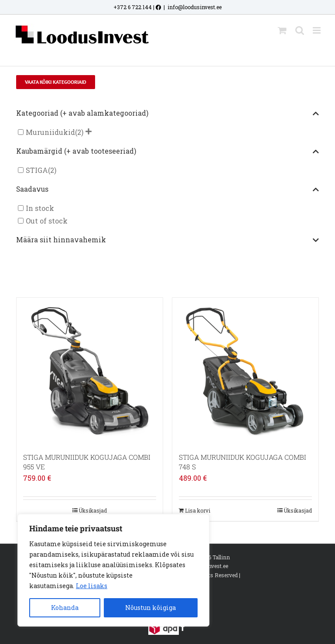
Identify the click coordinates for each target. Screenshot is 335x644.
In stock (40, 208)
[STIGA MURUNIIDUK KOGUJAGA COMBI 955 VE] (90, 371)
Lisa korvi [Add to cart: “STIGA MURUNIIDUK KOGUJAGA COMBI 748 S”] (198, 510)
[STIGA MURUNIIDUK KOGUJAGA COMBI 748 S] (245, 371)
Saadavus (167, 189)
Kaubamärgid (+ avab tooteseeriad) (167, 152)
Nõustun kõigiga (150, 608)
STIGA (37, 170)
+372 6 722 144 (133, 7)
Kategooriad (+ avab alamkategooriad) (167, 114)
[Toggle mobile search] (300, 30)
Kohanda (65, 608)
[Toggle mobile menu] (317, 30)
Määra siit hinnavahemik (167, 240)
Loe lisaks (92, 586)
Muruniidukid (50, 132)
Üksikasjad (93, 510)
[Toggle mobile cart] (282, 30)
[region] (113, 570)
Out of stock (47, 221)
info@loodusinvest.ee (195, 7)
